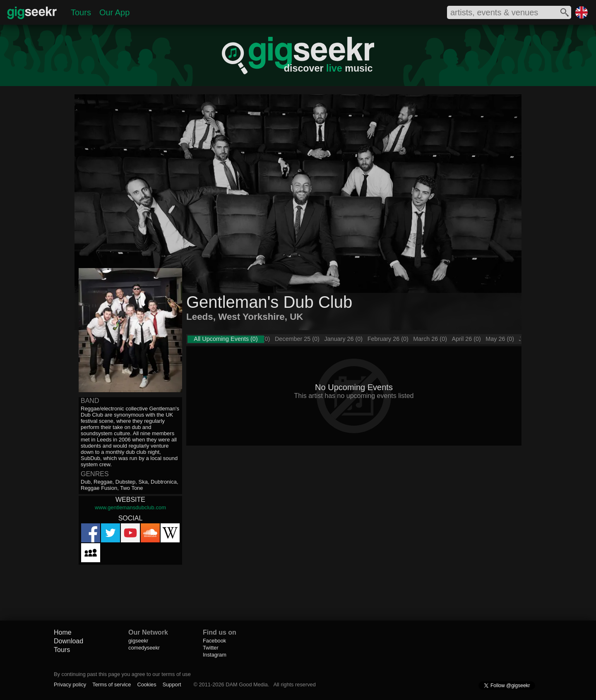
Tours (81, 12)
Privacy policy (70, 684)
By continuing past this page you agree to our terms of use (122, 674)
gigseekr (138, 641)
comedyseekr (144, 648)
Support (172, 684)
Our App (114, 12)
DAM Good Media (247, 684)
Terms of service (112, 684)
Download (68, 641)
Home (63, 632)
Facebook (214, 641)
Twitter (211, 648)
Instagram (215, 655)
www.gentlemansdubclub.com (130, 507)
